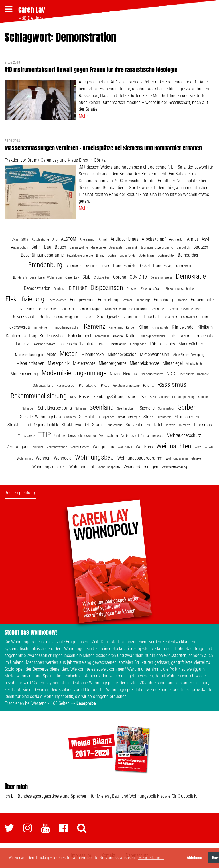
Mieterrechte (84, 363)
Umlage (60, 436)
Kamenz (95, 326)
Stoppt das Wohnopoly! (31, 632)
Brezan (105, 266)
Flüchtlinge (143, 300)
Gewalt (173, 309)
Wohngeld (63, 458)
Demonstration (37, 288)
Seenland (102, 407)
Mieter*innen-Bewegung (188, 355)
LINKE (101, 344)
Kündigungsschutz (153, 336)
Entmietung (108, 300)
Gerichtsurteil (138, 309)
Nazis (115, 374)
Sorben (187, 407)
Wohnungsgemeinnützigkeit (184, 458)
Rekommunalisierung (39, 396)
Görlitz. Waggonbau (68, 317)
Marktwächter (191, 344)
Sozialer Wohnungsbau (40, 417)
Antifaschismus (124, 239)
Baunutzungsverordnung (157, 247)
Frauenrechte (29, 309)
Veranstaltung (109, 436)
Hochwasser (189, 317)
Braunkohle (73, 266)
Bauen (60, 247)
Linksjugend (138, 344)
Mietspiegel (173, 363)
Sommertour (166, 408)
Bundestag (163, 266)
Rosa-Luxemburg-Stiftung (102, 397)
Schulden (28, 408)
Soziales (70, 417)
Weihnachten (174, 446)
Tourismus (203, 425)
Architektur (176, 239)
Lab (172, 336)
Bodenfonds (127, 255)
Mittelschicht (194, 364)
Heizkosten (171, 317)
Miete (51, 354)
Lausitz (22, 344)
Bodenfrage (147, 255)
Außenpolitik (20, 247)
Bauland (131, 247)
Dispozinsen (107, 288)
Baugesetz (116, 247)
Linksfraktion (118, 344)
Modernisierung (24, 374)
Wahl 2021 (125, 447)
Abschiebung (40, 239)
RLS (73, 397)
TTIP (45, 435)
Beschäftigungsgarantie (42, 255)
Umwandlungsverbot (82, 436)
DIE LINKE (78, 288)
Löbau (155, 344)
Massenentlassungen (29, 355)
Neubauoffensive (152, 374)
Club (86, 277)
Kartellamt (116, 327)
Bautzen (201, 247)
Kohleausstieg (52, 336)
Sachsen (148, 397)
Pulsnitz (148, 386)
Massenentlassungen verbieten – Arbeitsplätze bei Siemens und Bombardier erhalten (103, 148)
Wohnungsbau (95, 457)
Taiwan (170, 425)
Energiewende (82, 300)
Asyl (205, 239)
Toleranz (184, 425)
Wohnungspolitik (109, 467)
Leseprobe (86, 703)
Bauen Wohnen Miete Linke (88, 247)
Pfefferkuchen (88, 386)
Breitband (91, 266)
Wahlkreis (144, 447)
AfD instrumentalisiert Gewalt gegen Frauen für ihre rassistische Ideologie (91, 70)
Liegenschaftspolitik (76, 344)
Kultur (131, 336)
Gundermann (132, 317)
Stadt (121, 417)
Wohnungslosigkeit (49, 467)
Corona (120, 277)
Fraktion (182, 300)
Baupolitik (183, 247)
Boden (112, 255)
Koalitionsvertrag (21, 336)
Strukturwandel (75, 425)
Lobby (170, 344)
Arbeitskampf (154, 239)
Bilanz (100, 255)
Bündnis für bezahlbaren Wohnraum (37, 277)
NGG (171, 374)
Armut (193, 239)
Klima (143, 327)
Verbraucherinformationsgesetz (143, 436)
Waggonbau (104, 447)
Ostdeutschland (43, 386)
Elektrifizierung (25, 299)
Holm (204, 317)
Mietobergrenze (112, 363)
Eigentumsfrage (151, 289)
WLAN (209, 447)
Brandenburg (45, 265)
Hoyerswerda (18, 327)
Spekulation (89, 417)
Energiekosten (57, 300)
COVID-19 (138, 277)
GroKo (89, 317)
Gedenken (51, 309)
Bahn (36, 247)
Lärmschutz (203, 336)
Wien (198, 447)
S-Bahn (133, 397)
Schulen (81, 408)
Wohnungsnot (82, 467)
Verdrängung (18, 447)
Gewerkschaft (24, 317)
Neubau (130, 374)
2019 (25, 239)
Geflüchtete (68, 309)
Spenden (109, 417)
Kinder (130, 327)
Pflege (105, 386)
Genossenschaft (115, 309)
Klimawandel (183, 327)
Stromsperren (187, 417)
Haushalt (152, 317)
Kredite (118, 336)
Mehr (83, 116)
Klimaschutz (160, 327)
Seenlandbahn (127, 408)
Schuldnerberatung (55, 408)
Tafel (158, 425)
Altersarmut (87, 239)
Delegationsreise (161, 277)
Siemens (147, 408)
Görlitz (45, 317)
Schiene (203, 397)
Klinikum (205, 327)
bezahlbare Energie (80, 255)
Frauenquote (202, 300)
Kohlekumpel (80, 336)
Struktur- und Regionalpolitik (33, 425)
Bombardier (188, 255)
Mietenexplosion (122, 354)
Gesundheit (158, 309)
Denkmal (60, 289)
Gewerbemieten (191, 309)
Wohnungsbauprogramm (140, 458)
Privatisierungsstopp (126, 386)
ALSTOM (69, 239)
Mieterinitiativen (30, 363)
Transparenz (26, 436)
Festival (127, 300)
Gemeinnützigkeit (90, 309)
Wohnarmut (25, 458)
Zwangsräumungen (141, 467)
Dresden (132, 289)
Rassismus (172, 384)
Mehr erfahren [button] (151, 858)
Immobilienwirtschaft (66, 327)
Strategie (134, 417)
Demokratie (191, 276)
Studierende (114, 425)
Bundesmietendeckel (131, 266)
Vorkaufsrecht (80, 447)
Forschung (163, 300)
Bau (48, 247)
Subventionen (138, 425)
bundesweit (183, 266)
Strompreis (164, 417)
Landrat (184, 336)
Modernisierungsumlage (74, 373)
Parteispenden (66, 386)
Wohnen (43, 458)
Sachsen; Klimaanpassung (177, 397)
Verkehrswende (57, 447)
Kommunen (102, 336)
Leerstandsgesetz (44, 344)
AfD (55, 239)
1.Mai (14, 239)
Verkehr (38, 447)
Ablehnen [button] (194, 858)
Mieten (69, 354)
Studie (98, 425)
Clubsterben (102, 277)
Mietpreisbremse (144, 363)
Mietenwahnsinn (155, 354)
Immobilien (41, 327)
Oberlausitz (186, 374)
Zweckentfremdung (174, 467)
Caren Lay (32, 10)
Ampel (103, 239)
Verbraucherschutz (184, 435)
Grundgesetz (108, 317)
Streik (148, 417)
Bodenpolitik (166, 255)
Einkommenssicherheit (180, 289)
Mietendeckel (93, 354)
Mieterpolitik (59, 363)
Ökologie (203, 374)
